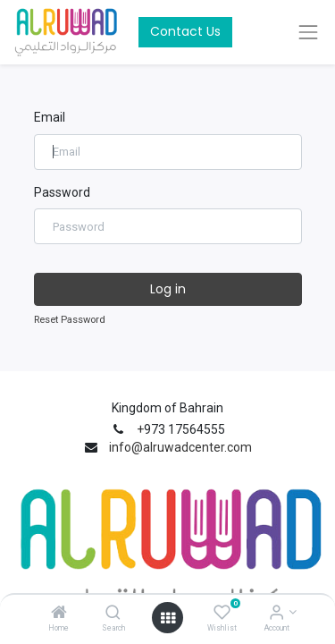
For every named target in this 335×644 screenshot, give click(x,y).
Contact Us (185, 31)
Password (62, 192)
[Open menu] (168, 618)
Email (50, 117)
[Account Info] (276, 614)
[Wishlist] (222, 614)
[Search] (113, 614)
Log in (168, 289)
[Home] (59, 614)
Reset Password (70, 320)
